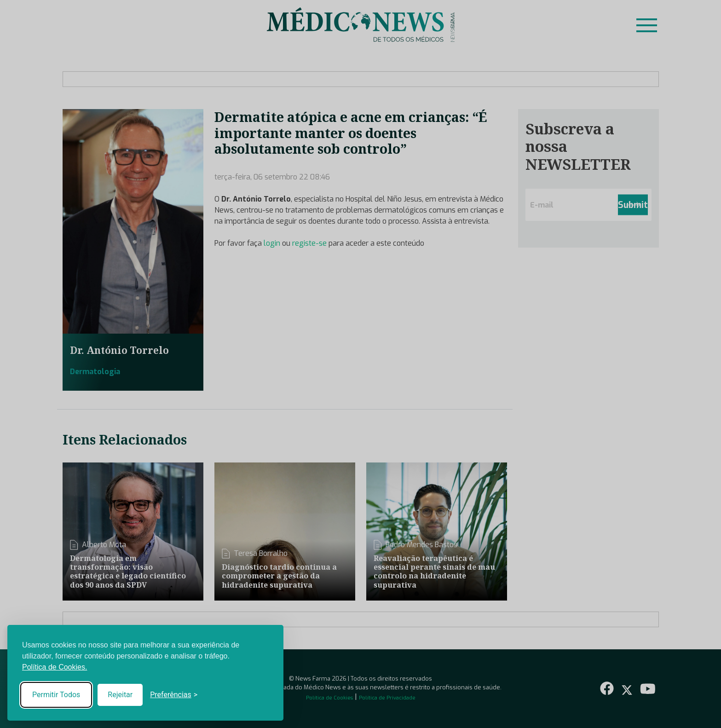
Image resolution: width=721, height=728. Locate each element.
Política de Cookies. (55, 667)
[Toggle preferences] (174, 695)
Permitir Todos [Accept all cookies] (56, 695)
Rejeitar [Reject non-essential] (120, 695)
